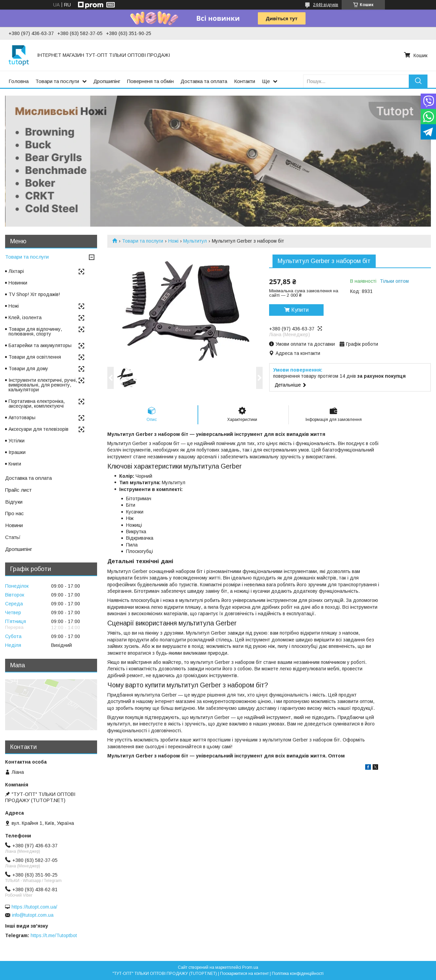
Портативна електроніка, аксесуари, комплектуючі (37, 404)
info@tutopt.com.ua (33, 915)
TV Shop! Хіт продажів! (34, 294)
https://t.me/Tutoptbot (54, 935)
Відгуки (14, 502)
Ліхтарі (16, 271)
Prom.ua (250, 967)
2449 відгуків (326, 5)
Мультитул (195, 241)
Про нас (14, 513)
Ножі (173, 241)
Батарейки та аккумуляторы (40, 345)
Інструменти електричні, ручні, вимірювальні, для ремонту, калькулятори (43, 385)
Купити (300, 310)
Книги (15, 464)
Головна (19, 81)
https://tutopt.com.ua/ (34, 907)
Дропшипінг (107, 81)
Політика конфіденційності (298, 974)
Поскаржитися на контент (244, 974)
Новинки (18, 283)
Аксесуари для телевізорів (38, 429)
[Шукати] (418, 81)
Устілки (17, 441)
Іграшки (17, 452)
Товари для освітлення (35, 357)
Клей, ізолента (25, 317)
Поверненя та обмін (150, 81)
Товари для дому (28, 369)
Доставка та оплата (204, 81)
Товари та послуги (57, 81)
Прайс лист (18, 490)
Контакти (245, 81)
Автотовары (22, 418)
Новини (14, 525)
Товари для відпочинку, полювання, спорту (35, 331)
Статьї (13, 537)
